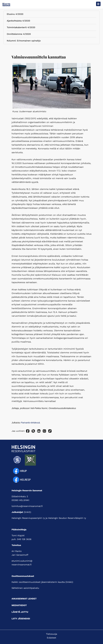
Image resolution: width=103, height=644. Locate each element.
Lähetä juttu (20, 612)
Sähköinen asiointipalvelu (25, 588)
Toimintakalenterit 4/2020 (21, 28)
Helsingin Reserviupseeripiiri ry (28, 518)
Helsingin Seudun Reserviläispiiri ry (67, 518)
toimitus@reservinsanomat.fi (27, 506)
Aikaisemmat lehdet (24, 599)
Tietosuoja (51, 634)
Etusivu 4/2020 (15, 15)
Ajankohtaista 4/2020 (18, 21)
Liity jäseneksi (21, 619)
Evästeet (51, 638)
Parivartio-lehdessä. (31, 423)
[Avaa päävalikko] (98, 4)
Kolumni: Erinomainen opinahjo (24, 41)
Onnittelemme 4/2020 (19, 35)
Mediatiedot (19, 605)
